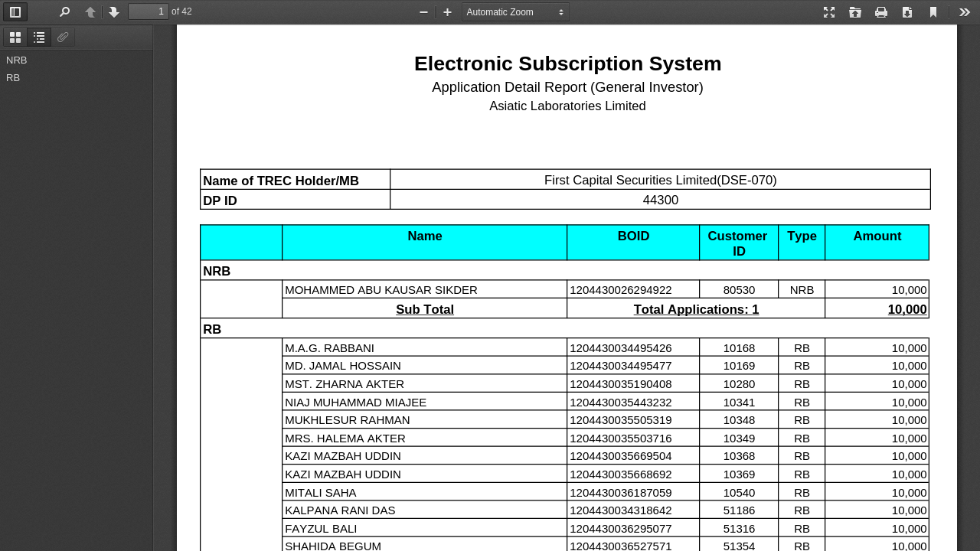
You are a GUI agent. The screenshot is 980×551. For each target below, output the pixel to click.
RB (13, 78)
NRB (16, 60)
